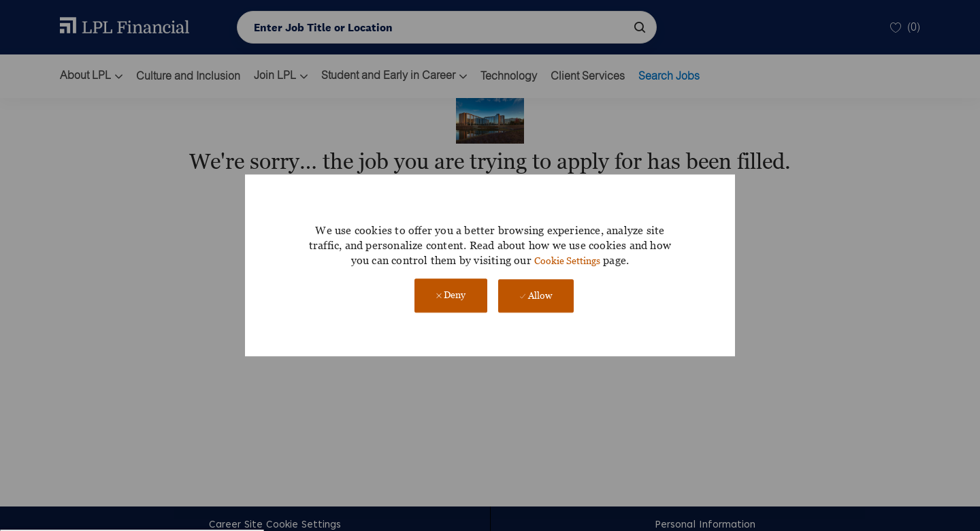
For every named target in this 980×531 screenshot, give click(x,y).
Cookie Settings (567, 260)
